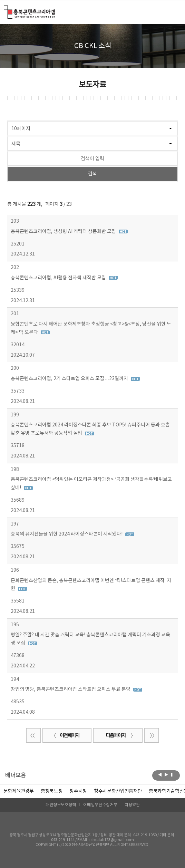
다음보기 (166, 775)
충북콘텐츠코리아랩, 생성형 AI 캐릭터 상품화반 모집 (64, 232)
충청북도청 (52, 791)
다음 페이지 (120, 736)
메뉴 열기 (173, 12)
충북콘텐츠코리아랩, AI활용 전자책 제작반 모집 (59, 278)
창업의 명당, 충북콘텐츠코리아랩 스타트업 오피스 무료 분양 (71, 689)
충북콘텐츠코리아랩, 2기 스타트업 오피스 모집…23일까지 (70, 379)
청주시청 (78, 791)
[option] (52, 791)
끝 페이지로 (152, 735)
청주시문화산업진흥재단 (118, 791)
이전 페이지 (65, 736)
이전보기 (160, 775)
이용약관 (132, 805)
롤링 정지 (172, 775)
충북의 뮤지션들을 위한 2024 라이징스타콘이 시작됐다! (67, 534)
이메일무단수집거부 (100, 805)
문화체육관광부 (19, 791)
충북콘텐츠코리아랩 (5, 9)
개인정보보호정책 (61, 805)
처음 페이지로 (33, 735)
